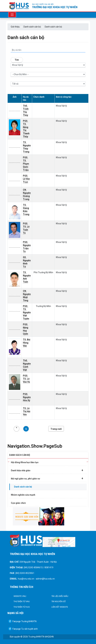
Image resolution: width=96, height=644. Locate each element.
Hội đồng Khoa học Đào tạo (25, 462)
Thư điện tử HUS (22, 607)
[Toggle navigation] (12, 15)
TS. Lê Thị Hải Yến (27, 411)
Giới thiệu (15, 27)
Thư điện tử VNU (22, 601)
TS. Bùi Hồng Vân (27, 343)
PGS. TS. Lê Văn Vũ (26, 379)
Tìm (17, 60)
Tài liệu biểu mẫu (60, 596)
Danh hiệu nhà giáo (47, 470)
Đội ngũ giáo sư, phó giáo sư (47, 478)
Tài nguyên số (59, 601)
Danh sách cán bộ (32, 27)
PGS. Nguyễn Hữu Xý (27, 397)
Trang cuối (56, 429)
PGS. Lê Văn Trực (26, 179)
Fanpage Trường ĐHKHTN (22, 621)
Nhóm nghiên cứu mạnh (23, 495)
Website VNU (20, 596)
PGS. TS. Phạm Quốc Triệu (26, 164)
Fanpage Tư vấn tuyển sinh (23, 629)
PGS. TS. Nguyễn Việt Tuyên (27, 312)
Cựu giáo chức (18, 503)
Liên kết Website (60, 607)
